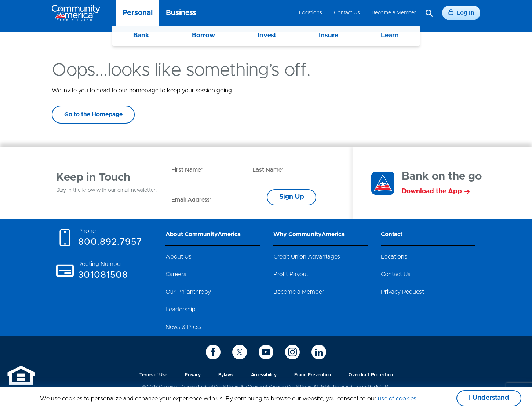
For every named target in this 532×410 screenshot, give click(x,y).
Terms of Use (153, 375)
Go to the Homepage (93, 114)
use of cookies (397, 399)
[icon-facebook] (213, 352)
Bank (141, 36)
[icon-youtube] (266, 352)
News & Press (183, 327)
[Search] (429, 13)
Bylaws (226, 375)
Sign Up (292, 197)
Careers (176, 274)
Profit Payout (291, 274)
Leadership (181, 310)
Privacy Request (402, 292)
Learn (390, 36)
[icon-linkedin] (319, 352)
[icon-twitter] (240, 352)
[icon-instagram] (292, 352)
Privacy (193, 375)
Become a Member (394, 13)
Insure (329, 36)
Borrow (203, 36)
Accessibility (264, 375)
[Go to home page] (76, 13)
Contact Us (347, 13)
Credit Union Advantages (307, 257)
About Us (178, 257)
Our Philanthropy (188, 292)
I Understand (489, 398)
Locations (311, 13)
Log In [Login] (461, 12)
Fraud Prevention (313, 375)
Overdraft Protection (371, 375)
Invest (267, 36)
